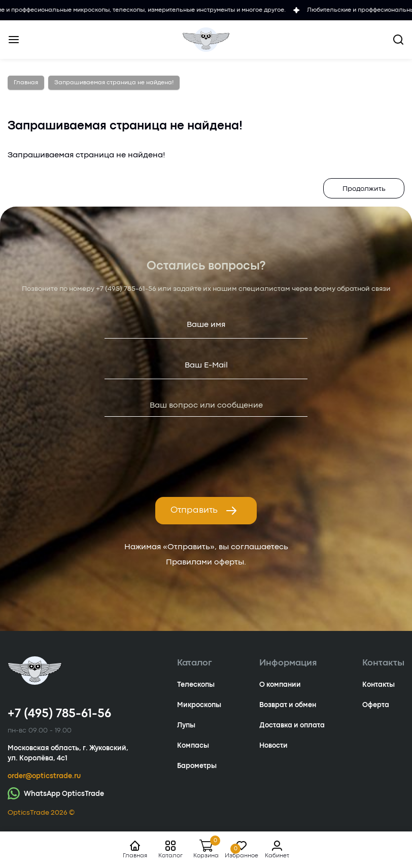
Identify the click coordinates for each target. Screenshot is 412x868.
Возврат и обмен (288, 705)
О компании (280, 685)
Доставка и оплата (292, 725)
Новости (273, 746)
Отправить (204, 511)
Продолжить (364, 189)
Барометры (197, 766)
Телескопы (196, 685)
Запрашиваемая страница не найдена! (114, 83)
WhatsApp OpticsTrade (56, 793)
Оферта (376, 705)
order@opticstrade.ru (44, 776)
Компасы (193, 746)
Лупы (186, 725)
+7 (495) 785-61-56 (126, 289)
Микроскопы (199, 705)
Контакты (379, 685)
